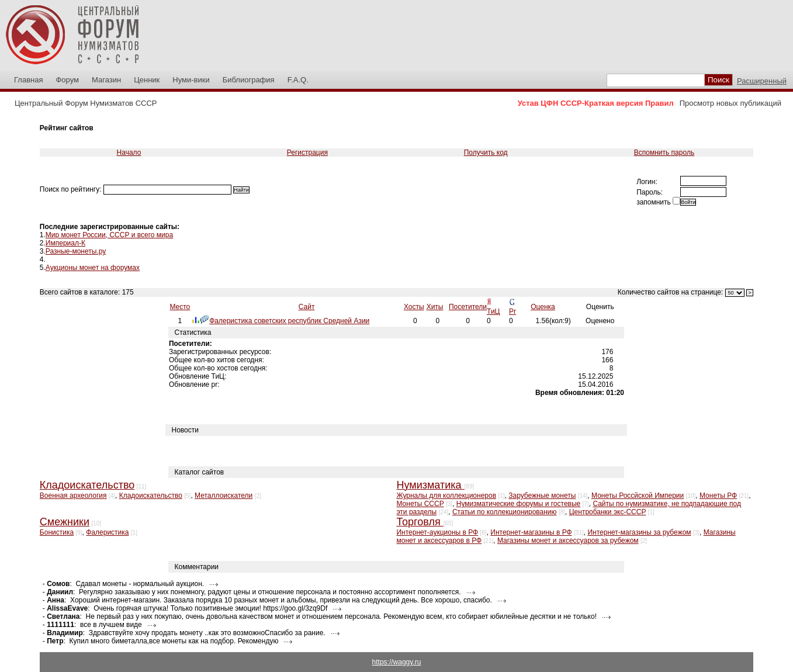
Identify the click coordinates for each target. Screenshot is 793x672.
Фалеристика (107, 532)
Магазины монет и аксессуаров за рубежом (568, 541)
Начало (129, 153)
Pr (512, 311)
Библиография (249, 80)
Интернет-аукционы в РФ (437, 532)
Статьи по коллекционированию (505, 512)
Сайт (307, 307)
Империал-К (65, 243)
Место (180, 307)
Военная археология (73, 496)
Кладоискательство (151, 496)
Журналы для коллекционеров (446, 496)
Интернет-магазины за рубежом (639, 532)
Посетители (468, 307)
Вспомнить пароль (664, 153)
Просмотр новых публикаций (730, 103)
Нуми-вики (191, 80)
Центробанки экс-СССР (608, 512)
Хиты (435, 307)
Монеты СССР (420, 504)
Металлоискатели (224, 496)
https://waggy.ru (397, 662)
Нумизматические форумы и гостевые (518, 504)
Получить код (486, 153)
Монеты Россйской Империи (638, 496)
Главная (28, 80)
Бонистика (57, 532)
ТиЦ (493, 311)
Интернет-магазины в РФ (531, 532)
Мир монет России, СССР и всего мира (109, 235)
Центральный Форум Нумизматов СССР (86, 103)
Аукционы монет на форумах (93, 268)
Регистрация (307, 153)
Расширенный (762, 81)
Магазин (106, 80)
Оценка (543, 307)
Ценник (147, 80)
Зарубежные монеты (542, 496)
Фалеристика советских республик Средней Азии (289, 321)
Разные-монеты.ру (76, 251)
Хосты (414, 307)
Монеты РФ (718, 496)
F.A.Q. (298, 80)
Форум (67, 80)
